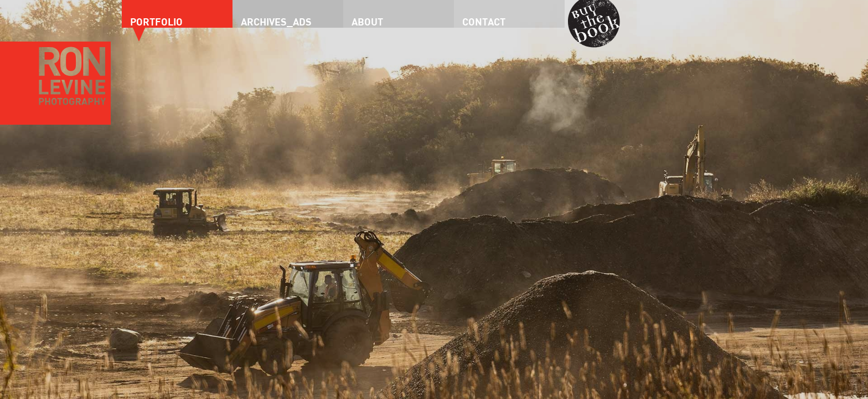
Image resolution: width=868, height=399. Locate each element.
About (367, 22)
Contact (484, 22)
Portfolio (156, 22)
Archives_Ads (276, 22)
